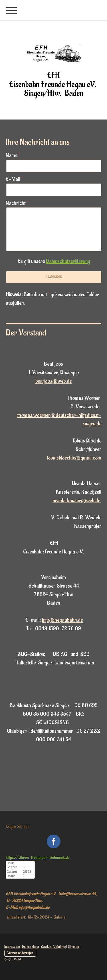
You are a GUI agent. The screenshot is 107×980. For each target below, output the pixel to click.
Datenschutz (31, 947)
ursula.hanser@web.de (77, 501)
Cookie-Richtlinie (53, 947)
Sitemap (73, 947)
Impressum (12, 947)
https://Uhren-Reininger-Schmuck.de (38, 857)
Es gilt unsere (54, 261)
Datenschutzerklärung (68, 261)
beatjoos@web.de (53, 381)
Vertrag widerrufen (20, 953)
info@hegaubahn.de (62, 620)
